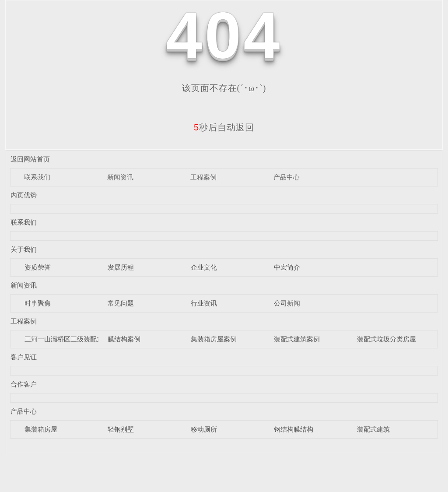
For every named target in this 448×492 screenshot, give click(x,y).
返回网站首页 (30, 159)
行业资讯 (204, 303)
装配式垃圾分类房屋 (387, 339)
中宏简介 (287, 267)
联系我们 (37, 177)
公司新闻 (287, 303)
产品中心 (287, 177)
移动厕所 (204, 429)
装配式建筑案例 (297, 339)
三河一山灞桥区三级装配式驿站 (70, 339)
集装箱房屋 (41, 429)
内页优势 (24, 195)
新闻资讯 (120, 177)
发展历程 (121, 267)
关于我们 (24, 249)
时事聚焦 (38, 303)
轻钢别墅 (121, 429)
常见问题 (121, 303)
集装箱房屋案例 (214, 339)
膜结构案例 (124, 339)
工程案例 (203, 177)
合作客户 (24, 384)
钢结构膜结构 (294, 429)
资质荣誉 (38, 267)
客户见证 (24, 357)
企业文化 (204, 267)
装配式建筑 (373, 429)
